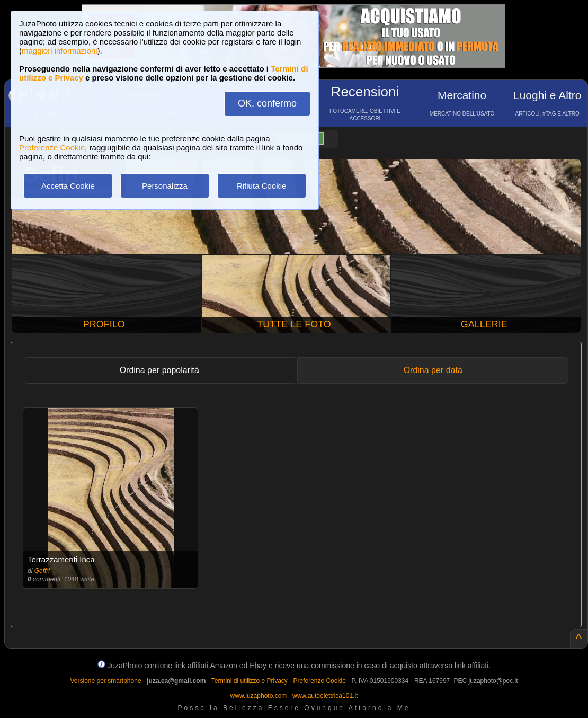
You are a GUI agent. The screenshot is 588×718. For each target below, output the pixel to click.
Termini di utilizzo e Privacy (250, 681)
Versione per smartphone (105, 681)
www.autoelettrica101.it (325, 696)
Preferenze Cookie (52, 148)
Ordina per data (433, 370)
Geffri (42, 571)
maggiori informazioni (60, 51)
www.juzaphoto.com (259, 696)
